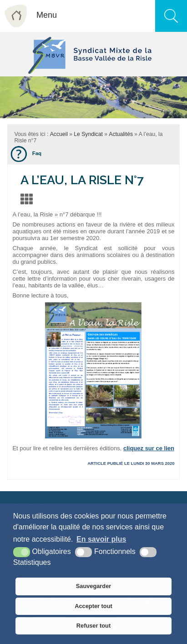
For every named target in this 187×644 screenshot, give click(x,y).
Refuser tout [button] (93, 626)
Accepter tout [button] (93, 606)
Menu (47, 15)
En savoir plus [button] (101, 539)
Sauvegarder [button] (94, 586)
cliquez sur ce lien (149, 448)
